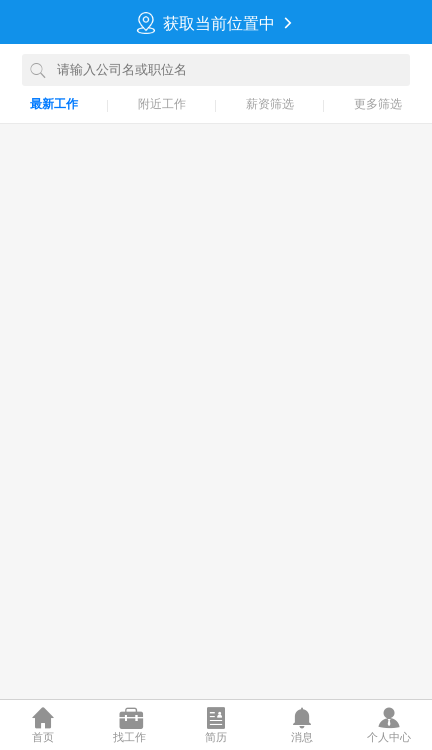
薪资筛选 (270, 104)
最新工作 (54, 104)
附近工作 (162, 104)
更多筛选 (378, 104)
